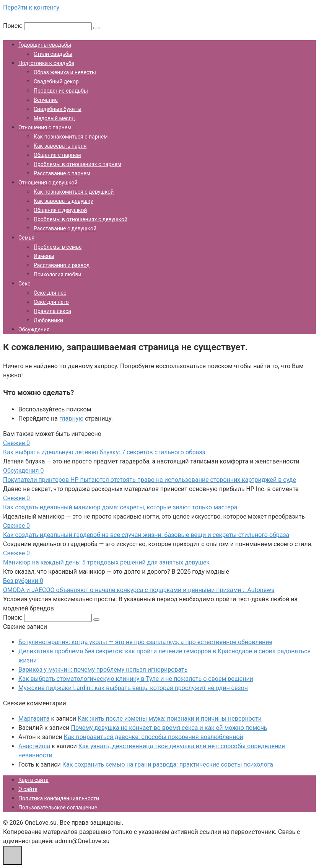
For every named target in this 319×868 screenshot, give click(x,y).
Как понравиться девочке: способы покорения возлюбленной (154, 737)
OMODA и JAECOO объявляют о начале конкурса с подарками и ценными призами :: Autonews (139, 590)
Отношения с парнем (45, 127)
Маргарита (34, 719)
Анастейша (34, 746)
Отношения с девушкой (48, 183)
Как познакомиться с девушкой (74, 192)
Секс (24, 284)
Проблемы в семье (58, 247)
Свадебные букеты (58, 109)
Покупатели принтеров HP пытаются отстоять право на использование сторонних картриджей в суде (150, 480)
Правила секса (52, 311)
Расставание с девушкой (65, 228)
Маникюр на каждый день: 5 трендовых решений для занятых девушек (106, 562)
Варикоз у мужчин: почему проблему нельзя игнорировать (103, 670)
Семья (26, 238)
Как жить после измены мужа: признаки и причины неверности (170, 719)
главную (71, 418)
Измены (44, 256)
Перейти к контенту (31, 7)
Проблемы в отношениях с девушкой (81, 219)
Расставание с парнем (62, 173)
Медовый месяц (54, 118)
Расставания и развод (62, 265)
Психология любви (58, 274)
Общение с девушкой (60, 210)
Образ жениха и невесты (65, 72)
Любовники (48, 320)
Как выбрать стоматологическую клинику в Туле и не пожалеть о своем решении (136, 679)
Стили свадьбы (53, 54)
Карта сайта (33, 780)
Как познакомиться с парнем (71, 137)
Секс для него (51, 302)
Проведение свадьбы (61, 91)
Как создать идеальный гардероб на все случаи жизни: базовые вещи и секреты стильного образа (146, 535)
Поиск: (14, 26)
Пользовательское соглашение (58, 808)
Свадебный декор (56, 82)
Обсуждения (34, 330)
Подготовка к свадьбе (46, 63)
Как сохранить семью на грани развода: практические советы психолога (168, 764)
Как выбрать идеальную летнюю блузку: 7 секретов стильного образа (104, 452)
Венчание (46, 100)
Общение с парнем (57, 155)
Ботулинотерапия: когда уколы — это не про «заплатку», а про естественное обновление (145, 642)
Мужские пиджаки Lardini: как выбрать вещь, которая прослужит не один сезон (133, 688)
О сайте (28, 789)
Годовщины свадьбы (45, 45)
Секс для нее (50, 293)
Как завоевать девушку (63, 201)
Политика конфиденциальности (59, 798)
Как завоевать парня (60, 146)
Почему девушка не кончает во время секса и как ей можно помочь (169, 728)
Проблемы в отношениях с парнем (77, 164)
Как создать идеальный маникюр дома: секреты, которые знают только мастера (120, 507)
